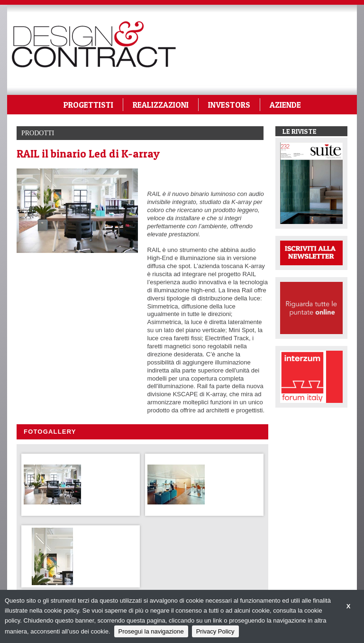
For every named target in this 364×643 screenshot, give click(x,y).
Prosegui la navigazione (151, 631)
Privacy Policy (215, 631)
